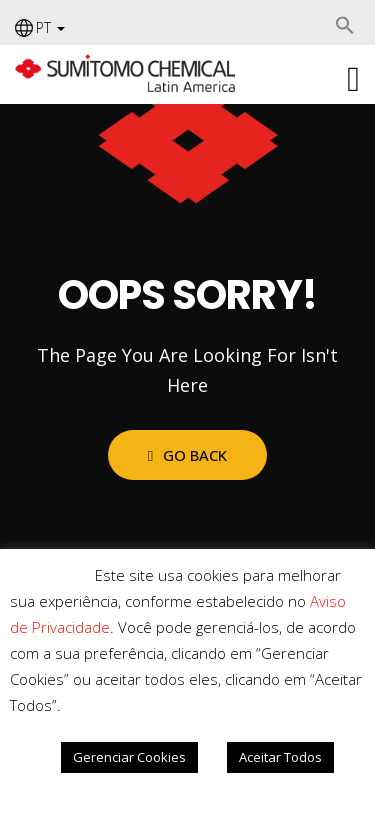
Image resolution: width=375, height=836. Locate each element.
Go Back (187, 455)
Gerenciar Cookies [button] (129, 757)
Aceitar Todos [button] (280, 757)
